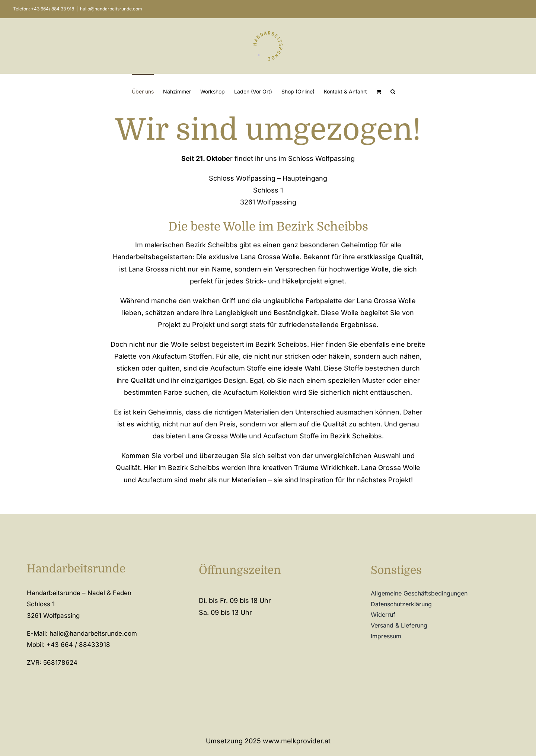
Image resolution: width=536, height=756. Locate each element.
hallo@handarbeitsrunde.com (111, 9)
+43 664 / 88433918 (78, 645)
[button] (393, 91)
